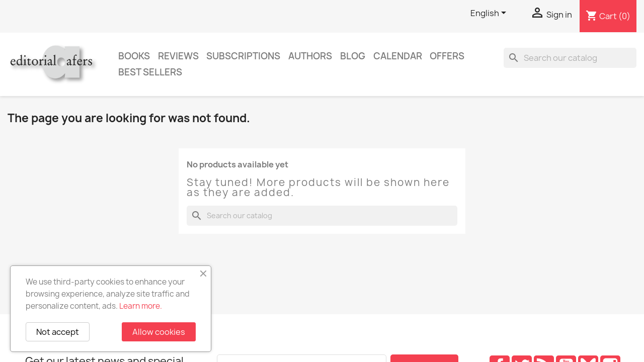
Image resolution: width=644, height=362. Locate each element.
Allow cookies (159, 332)
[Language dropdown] (490, 14)
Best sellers (150, 72)
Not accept (58, 332)
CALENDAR (398, 56)
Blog (353, 56)
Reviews (178, 56)
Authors (310, 56)
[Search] (570, 58)
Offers (447, 56)
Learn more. (141, 306)
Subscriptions (243, 56)
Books (134, 56)
